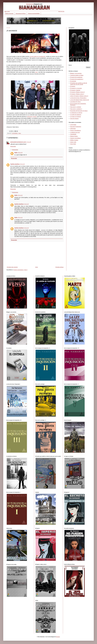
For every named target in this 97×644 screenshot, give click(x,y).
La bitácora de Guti (75, 132)
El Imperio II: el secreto (76, 88)
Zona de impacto (74, 118)
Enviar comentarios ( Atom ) (21, 270)
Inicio (37, 267)
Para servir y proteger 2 (76, 109)
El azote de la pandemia (76, 77)
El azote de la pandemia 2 (77, 79)
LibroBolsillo (73, 134)
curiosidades (15, 133)
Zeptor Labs (73, 142)
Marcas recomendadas (34, 13)
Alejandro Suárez (32, 117)
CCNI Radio (73, 125)
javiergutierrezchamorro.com (18, 142)
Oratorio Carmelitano (75, 138)
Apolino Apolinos (15, 164)
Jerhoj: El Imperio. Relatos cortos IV (79, 96)
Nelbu (16, 153)
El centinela (73, 81)
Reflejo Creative (74, 140)
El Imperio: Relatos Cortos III (77, 92)
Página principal (9, 13)
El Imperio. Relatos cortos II (77, 94)
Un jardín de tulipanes (76, 115)
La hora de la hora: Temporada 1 (78, 98)
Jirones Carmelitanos (75, 130)
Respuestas (15, 150)
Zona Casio (73, 144)
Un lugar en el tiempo (76, 117)
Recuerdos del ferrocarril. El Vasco (79, 111)
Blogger (58, 637)
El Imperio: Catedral (75, 90)
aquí (36, 72)
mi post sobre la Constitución (37, 56)
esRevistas (73, 129)
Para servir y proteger (76, 107)
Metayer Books (74, 136)
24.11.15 (26, 228)
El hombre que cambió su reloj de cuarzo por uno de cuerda (79, 84)
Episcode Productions (76, 127)
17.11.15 (29, 142)
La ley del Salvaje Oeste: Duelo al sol (80, 100)
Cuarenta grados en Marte (77, 75)
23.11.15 (26, 204)
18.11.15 (20, 153)
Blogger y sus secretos (76, 73)
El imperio (73, 86)
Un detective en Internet (76, 113)
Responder (13, 146)
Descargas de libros (21, 13)
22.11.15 (22, 164)
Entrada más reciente (12, 267)
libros (20, 133)
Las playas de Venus (75, 102)
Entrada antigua (59, 267)
